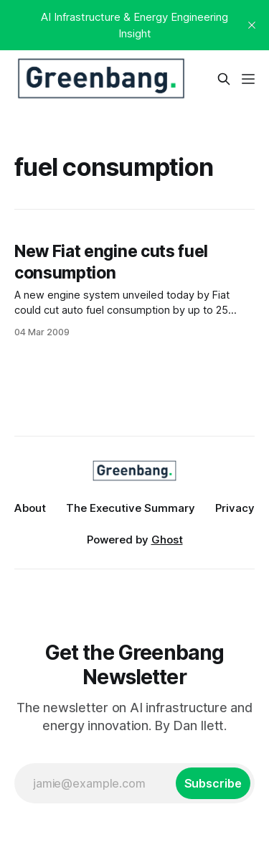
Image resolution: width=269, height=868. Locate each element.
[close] (252, 25)
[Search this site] (224, 79)
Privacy (235, 508)
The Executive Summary (131, 508)
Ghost (167, 540)
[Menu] (248, 79)
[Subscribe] (213, 783)
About (30, 508)
